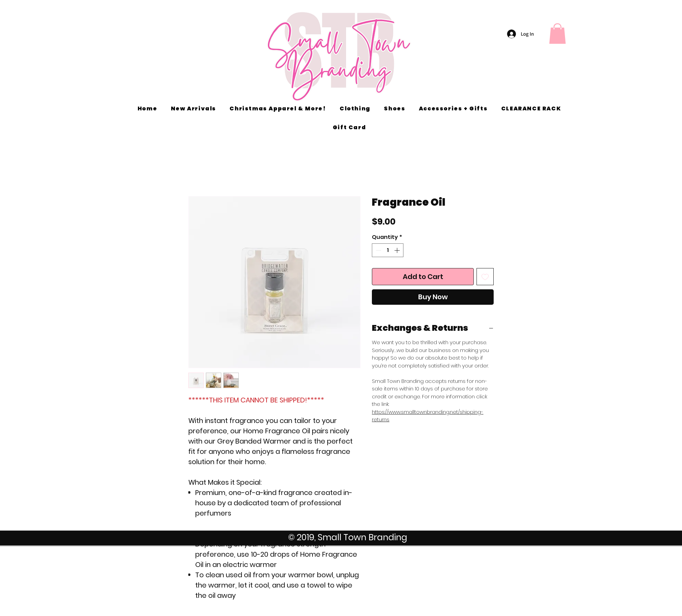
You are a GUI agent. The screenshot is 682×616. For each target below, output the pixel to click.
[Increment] (398, 250)
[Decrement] (378, 250)
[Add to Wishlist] (485, 277)
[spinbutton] (388, 250)
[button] (557, 34)
